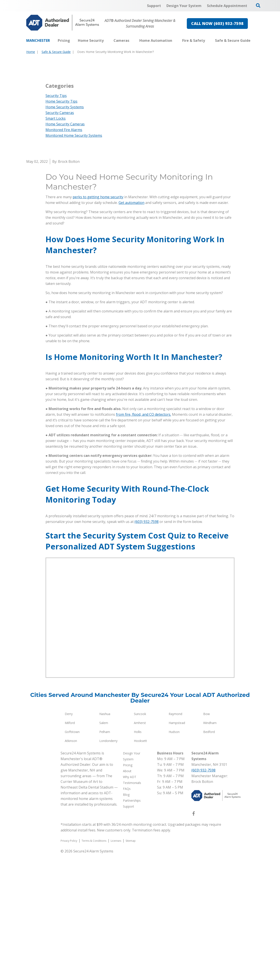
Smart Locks (56, 244)
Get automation (131, 329)
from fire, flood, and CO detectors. (143, 540)
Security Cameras (60, 239)
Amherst (140, 849)
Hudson (174, 858)
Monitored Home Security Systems (74, 261)
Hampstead (177, 849)
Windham (210, 849)
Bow (206, 840)
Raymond (175, 840)
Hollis (138, 858)
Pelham (105, 858)
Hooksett (140, 867)
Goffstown (72, 858)
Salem (104, 849)
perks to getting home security (98, 323)
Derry (69, 840)
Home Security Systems (65, 233)
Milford (70, 849)
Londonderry (108, 867)
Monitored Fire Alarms (64, 256)
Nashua (105, 840)
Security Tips (56, 222)
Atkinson (71, 867)
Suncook (140, 840)
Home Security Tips (61, 227)
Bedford (209, 858)
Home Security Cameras (65, 250)
